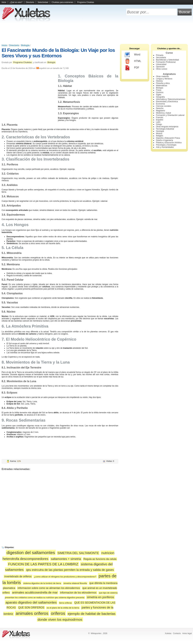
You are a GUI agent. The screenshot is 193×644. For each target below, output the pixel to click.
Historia (159, 81)
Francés (160, 117)
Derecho (160, 108)
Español (160, 120)
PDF (132, 68)
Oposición (160, 67)
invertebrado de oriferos (18, 576)
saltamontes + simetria (66, 559)
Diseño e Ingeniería (165, 140)
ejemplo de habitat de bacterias (92, 614)
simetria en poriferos (100, 597)
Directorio (30, 2)
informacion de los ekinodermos (78, 593)
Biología (25, 45)
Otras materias (162, 76)
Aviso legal (187, 633)
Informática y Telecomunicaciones (171, 99)
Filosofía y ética (163, 83)
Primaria (160, 55)
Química (160, 92)
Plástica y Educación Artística (169, 143)
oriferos (58, 613)
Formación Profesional (166, 62)
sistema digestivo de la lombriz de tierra (42, 583)
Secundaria (161, 58)
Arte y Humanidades (165, 147)
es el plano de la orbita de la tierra (63, 608)
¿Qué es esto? (16, 2)
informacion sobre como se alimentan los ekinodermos (49, 588)
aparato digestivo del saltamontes (31, 602)
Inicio (4, 2)
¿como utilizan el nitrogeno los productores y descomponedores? (65, 577)
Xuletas (168, 633)
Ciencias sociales (164, 106)
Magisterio (161, 111)
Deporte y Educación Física (168, 138)
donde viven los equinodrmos (60, 619)
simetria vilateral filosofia (75, 583)
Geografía (160, 97)
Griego (159, 124)
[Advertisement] (96, 33)
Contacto (177, 633)
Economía (160, 104)
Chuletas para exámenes (62, 2)
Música (159, 133)
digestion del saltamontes (31, 553)
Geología (160, 131)
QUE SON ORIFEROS (31, 608)
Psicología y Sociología (166, 145)
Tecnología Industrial (165, 129)
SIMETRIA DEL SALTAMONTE (78, 553)
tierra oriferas (66, 603)
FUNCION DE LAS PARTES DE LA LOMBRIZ (43, 564)
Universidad (161, 64)
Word (133, 55)
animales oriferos (32, 613)
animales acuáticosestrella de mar (35, 592)
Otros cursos (162, 69)
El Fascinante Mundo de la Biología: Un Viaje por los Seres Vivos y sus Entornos (58, 53)
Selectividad (43, 2)
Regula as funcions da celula (100, 559)
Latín (158, 122)
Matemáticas (162, 86)
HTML (133, 61)
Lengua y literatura (164, 79)
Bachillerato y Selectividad (167, 60)
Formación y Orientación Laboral (170, 115)
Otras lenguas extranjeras (167, 127)
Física (159, 90)
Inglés (159, 95)
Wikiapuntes (96, 633)
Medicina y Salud (163, 113)
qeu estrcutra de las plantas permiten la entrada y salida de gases (70, 570)
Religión (160, 136)
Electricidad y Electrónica (167, 102)
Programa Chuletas (86, 2)
